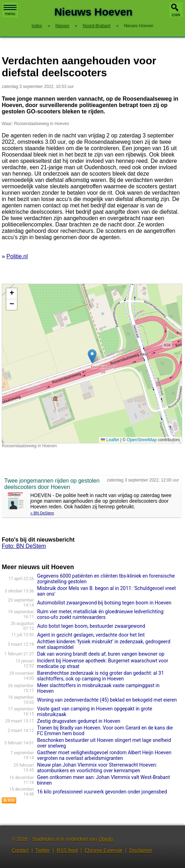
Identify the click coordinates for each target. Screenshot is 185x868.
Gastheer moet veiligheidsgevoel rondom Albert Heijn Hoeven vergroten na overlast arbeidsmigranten (104, 755)
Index (37, 26)
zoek (176, 15)
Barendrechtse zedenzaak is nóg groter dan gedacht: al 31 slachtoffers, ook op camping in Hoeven (100, 676)
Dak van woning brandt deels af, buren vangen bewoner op (101, 654)
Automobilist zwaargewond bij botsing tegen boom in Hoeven (104, 603)
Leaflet (110, 440)
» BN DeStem (42, 513)
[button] (92, 356)
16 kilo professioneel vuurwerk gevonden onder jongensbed (102, 792)
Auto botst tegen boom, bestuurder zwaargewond (91, 626)
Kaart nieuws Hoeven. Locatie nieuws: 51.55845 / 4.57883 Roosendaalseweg (91, 364)
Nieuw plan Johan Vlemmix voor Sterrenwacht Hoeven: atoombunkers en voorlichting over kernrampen (97, 768)
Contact (20, 850)
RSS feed (67, 850)
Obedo (106, 839)
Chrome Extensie (103, 850)
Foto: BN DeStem (24, 546)
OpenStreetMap (142, 440)
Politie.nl (17, 256)
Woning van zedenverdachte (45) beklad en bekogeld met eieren (107, 700)
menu (10, 11)
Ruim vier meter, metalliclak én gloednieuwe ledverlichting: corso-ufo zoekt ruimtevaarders (101, 614)
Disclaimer (141, 850)
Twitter (42, 850)
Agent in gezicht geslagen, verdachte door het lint (91, 635)
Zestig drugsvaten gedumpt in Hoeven (79, 721)
